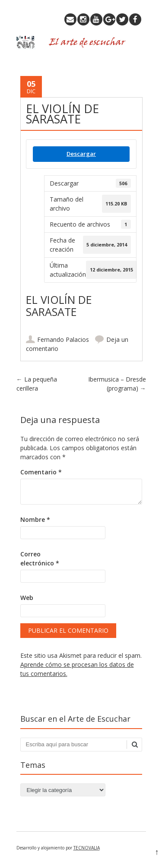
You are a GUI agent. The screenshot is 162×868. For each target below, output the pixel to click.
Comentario (41, 472)
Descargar (81, 154)
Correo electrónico (40, 559)
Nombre (35, 519)
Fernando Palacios (63, 339)
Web (27, 598)
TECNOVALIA (87, 848)
